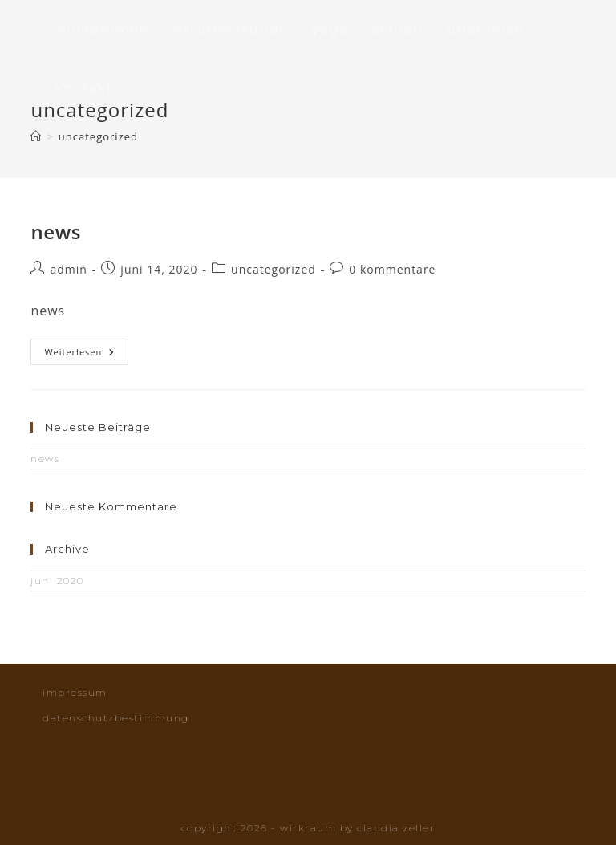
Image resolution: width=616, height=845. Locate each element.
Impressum (75, 692)
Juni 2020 (57, 581)
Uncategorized (98, 136)
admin (68, 269)
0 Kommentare (392, 269)
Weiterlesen (86, 352)
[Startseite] (36, 136)
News (56, 232)
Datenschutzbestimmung (116, 718)
